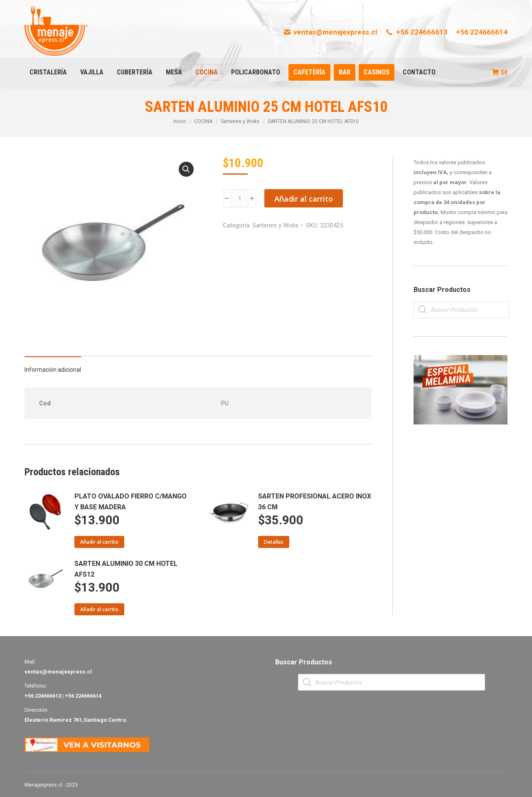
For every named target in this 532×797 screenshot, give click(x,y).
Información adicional (53, 370)
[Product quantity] (239, 198)
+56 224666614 (482, 32)
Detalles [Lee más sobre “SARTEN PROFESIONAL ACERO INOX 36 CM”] (274, 542)
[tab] (53, 365)
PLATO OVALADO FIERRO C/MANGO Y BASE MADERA (131, 502)
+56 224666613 (416, 32)
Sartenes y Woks (275, 225)
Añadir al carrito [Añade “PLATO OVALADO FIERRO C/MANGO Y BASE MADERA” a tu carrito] (99, 542)
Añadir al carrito (304, 199)
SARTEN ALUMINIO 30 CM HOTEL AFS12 (126, 569)
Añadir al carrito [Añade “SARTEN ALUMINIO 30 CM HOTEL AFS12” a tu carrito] (99, 609)
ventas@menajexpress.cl (330, 32)
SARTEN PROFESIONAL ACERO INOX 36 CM (315, 502)
